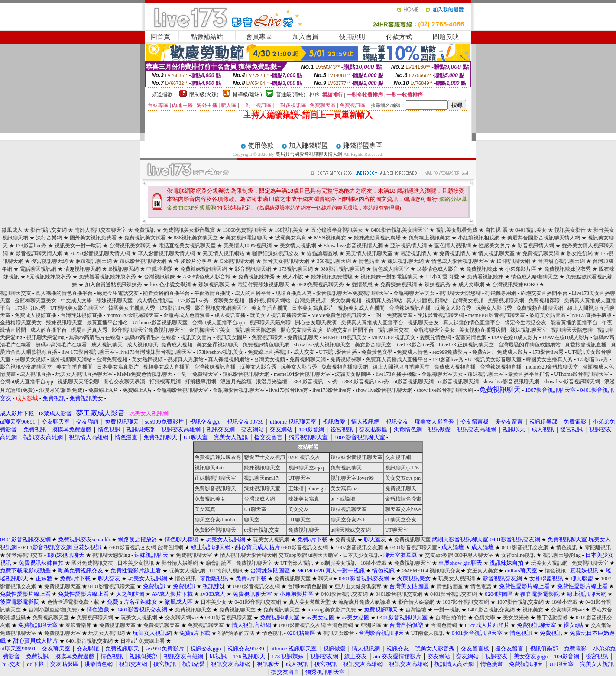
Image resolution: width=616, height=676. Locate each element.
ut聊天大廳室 (323, 555)
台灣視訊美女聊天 (130, 246)
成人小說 (293, 277)
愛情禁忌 (362, 285)
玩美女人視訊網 (271, 540)
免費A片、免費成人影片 (500, 352)
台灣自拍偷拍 (451, 618)
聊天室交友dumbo (215, 520)
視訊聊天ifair (209, 468)
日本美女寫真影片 (313, 308)
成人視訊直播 (230, 315)
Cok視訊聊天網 (237, 261)
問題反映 (446, 37)
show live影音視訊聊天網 (511, 382)
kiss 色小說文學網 (170, 285)
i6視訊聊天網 (123, 269)
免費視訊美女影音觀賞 (189, 230)
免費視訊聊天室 (412, 540)
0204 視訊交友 (304, 457)
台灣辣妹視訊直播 (410, 308)
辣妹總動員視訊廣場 (377, 238)
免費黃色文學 (377, 352)
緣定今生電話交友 (118, 293)
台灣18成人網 (259, 499)
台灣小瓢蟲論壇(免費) (54, 610)
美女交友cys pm (403, 478)
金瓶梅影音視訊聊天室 (182, 390)
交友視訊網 (398, 457)
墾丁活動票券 (552, 618)
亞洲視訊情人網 (409, 246)
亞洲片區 (371, 625)
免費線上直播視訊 (269, 352)
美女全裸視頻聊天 (217, 345)
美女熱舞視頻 (346, 301)
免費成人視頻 (177, 345)
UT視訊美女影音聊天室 (77, 308)
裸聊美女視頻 (229, 301)
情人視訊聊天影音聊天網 (249, 555)
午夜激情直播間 (212, 293)
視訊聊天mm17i (262, 478)
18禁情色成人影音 (438, 269)
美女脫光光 (516, 618)
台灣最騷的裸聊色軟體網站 (529, 345)
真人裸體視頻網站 (427, 301)
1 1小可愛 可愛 (442, 277)
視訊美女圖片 (196, 337)
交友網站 (601, 625)
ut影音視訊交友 (261, 530)
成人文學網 (471, 285)
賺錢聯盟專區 (363, 146)
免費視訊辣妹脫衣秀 (567, 269)
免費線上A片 (103, 390)
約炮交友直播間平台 (544, 293)
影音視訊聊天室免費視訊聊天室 (353, 293)
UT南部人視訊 (297, 563)
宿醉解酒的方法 (236, 633)
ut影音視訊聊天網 (413, 382)
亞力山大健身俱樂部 (358, 586)
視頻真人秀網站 (384, 301)
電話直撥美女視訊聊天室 (187, 246)
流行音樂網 (49, 238)
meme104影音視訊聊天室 (497, 315)
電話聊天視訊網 (38, 269)
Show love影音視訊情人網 (353, 246)
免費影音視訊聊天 (215, 488)
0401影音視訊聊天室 (414, 547)
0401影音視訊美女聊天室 (399, 230)
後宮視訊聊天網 (49, 261)
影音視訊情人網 (536, 246)
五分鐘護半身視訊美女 (337, 230)
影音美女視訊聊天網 (286, 261)
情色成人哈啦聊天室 (535, 277)
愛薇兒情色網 (435, 337)
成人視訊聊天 (107, 345)
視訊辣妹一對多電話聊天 (389, 277)
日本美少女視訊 (361, 555)
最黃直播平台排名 (107, 323)
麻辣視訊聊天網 (94, 261)
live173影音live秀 (415, 345)
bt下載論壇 (343, 499)
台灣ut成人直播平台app (219, 323)
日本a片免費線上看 (142, 641)
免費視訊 (145, 230)
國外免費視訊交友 (92, 563)
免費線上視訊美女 (429, 238)
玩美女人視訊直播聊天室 (279, 315)
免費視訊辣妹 (482, 269)
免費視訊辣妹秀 (256, 277)
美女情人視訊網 (298, 246)
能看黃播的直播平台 (166, 293)
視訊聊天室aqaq (306, 468)
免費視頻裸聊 (544, 301)
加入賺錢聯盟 (308, 146)
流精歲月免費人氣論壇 (364, 602)
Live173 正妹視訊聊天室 (466, 345)
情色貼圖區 (450, 586)
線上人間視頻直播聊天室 (401, 367)
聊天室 (252, 520)
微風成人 (12, 230)
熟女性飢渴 (580, 253)
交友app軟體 (293, 555)
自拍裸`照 (496, 230)
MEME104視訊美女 (345, 337)
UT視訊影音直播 (338, 352)
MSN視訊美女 (330, 238)
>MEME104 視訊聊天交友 (431, 571)
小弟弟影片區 (521, 269)
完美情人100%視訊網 (248, 246)
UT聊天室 (299, 478)
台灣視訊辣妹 (159, 277)
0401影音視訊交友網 (133, 547)
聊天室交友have (403, 509)
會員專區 (259, 37)
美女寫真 (205, 509)
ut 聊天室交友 (401, 520)
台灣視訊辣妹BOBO (515, 285)
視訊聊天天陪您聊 (460, 293)
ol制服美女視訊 (339, 563)
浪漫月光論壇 (236, 382)
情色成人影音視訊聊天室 (460, 261)
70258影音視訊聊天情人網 (100, 253)
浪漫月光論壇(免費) (62, 390)
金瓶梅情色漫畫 (403, 499)
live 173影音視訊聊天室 (88, 352)
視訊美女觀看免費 (457, 230)
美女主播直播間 (269, 308)
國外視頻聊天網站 (269, 301)
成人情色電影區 (155, 301)
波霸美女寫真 (291, 238)
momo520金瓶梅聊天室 (133, 315)
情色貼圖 (369, 261)
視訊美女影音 (570, 230)
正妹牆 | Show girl (308, 488)
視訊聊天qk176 (402, 468)
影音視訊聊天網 (253, 269)
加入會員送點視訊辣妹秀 (113, 285)
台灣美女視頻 (468, 301)
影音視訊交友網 (49, 230)
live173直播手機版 (591, 315)
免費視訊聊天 (267, 337)
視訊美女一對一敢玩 (78, 246)
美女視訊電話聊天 (246, 238)
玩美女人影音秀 (453, 308)
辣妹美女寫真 (304, 499)
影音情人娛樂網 (180, 563)
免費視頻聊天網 (506, 301)
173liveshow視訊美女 (220, 352)
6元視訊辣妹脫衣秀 (49, 277)
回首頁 (160, 37)
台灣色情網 (170, 547)
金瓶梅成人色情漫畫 (187, 315)
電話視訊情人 (416, 253)
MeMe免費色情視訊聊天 (339, 315)
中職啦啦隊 (159, 269)
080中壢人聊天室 (474, 555)
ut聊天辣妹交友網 (351, 530)
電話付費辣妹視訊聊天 (263, 285)
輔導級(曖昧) (247, 94)
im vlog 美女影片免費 (332, 610)
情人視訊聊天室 (496, 253)
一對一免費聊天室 (392, 315)
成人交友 (304, 352)
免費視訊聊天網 (541, 253)
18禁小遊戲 (373, 563)
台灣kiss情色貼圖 (307, 586)
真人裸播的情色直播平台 (64, 293)
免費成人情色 (412, 352)
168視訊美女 (289, 230)
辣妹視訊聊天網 (405, 261)
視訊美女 (533, 610)
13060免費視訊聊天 (245, 230)
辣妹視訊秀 (438, 285)
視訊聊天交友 (16, 293)
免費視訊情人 (455, 253)
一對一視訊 (447, 610)
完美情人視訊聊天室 (369, 253)
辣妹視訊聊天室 (114, 301)
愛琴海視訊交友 (25, 555)
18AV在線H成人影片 (514, 337)
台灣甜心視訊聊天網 (561, 261)
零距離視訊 (598, 547)
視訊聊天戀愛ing (46, 337)
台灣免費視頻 (310, 301)
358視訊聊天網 (334, 261)
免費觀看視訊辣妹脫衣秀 (107, 277)
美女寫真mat (345, 488)
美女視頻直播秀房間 (483, 330)
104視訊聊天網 (513, 261)
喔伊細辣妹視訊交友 (276, 253)
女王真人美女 (483, 571)
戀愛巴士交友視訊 (265, 457)
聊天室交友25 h (348, 520)
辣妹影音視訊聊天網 (143, 261)
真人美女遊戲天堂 (310, 602)
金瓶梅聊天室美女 (414, 293)
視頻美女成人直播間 (361, 308)
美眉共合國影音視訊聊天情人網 (309, 154)
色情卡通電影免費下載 (73, 602)
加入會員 (305, 37)
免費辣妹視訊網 (399, 285)
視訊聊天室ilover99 (352, 478)
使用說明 (352, 37)
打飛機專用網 (501, 293)
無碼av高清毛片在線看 (95, 337)
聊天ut (326, 579)
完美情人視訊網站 (224, 253)
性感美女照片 (494, 246)
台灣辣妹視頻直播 (81, 315)
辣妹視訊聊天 (214, 285)
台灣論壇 (416, 610)
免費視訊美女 (210, 499)
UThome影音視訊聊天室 (160, 323)
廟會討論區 (219, 563)
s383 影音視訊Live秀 (315, 382)
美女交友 (298, 509)
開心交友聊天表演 (316, 323)
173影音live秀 (31, 246)
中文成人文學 (76, 301)
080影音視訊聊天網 (343, 269)
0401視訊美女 (531, 230)
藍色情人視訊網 (453, 246)
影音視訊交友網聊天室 (221, 308)
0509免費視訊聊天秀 (321, 285)
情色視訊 (567, 547)
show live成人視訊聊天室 (322, 345)
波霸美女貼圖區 (548, 315)
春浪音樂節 (78, 625)
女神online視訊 (518, 555)
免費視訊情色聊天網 (266, 345)
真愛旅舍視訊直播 (586, 345)
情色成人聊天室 (391, 269)
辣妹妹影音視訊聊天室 (357, 457)
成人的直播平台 (253, 293)
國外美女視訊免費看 (93, 238)
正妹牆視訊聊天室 (215, 478)
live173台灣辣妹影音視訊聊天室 (156, 352)
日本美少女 (214, 602)
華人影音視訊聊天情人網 (166, 253)
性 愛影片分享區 (193, 261)
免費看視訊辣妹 (485, 277)
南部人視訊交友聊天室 (101, 230)
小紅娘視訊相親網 (479, 238)
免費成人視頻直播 (36, 315)
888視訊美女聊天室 (196, 238)
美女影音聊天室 (373, 345)
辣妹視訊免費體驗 (332, 277)
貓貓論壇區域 (322, 253)
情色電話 (481, 586)
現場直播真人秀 (294, 293)
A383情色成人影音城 (207, 277)
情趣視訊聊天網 (82, 269)
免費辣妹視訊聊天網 (204, 269)
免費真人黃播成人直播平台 (372, 323)
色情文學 (485, 618)
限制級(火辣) (204, 94)
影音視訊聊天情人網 (39, 253)
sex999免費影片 (450, 352)
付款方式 (399, 37)
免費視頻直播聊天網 (540, 308)
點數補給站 (207, 37)
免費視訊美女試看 (145, 238)
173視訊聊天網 (296, 269)
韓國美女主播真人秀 (132, 308)
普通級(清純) (291, 94)
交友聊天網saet (568, 610)
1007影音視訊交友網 (359, 547)
